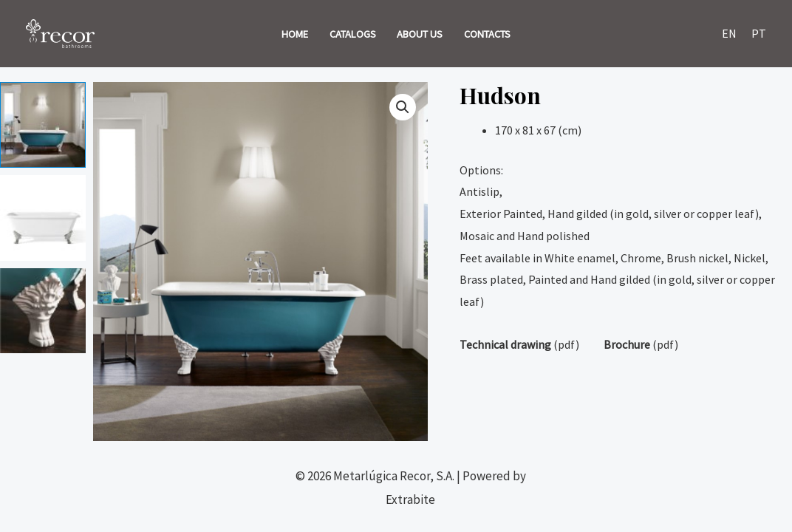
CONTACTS (487, 34)
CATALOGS (353, 34)
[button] (403, 107)
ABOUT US (420, 34)
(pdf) (519, 344)
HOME (295, 34)
